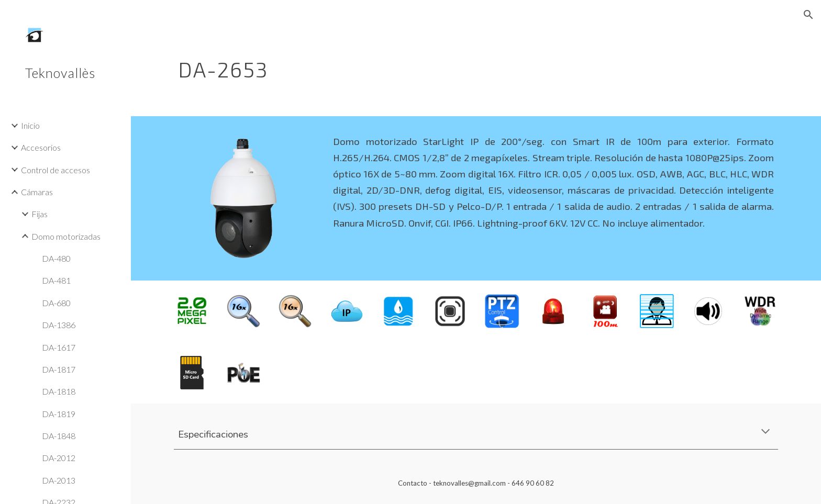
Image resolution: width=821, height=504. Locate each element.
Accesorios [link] (41, 147)
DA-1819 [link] (59, 414)
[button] (808, 15)
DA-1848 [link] (59, 436)
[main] (424, 65)
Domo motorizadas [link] (66, 236)
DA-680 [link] (56, 303)
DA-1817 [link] (59, 369)
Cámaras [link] (37, 192)
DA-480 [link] (56, 258)
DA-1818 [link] (59, 391)
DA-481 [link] (56, 280)
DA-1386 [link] (59, 325)
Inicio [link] (30, 125)
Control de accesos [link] (56, 170)
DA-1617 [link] (59, 347)
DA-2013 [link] (59, 480)
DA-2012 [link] (59, 458)
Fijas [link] (40, 214)
